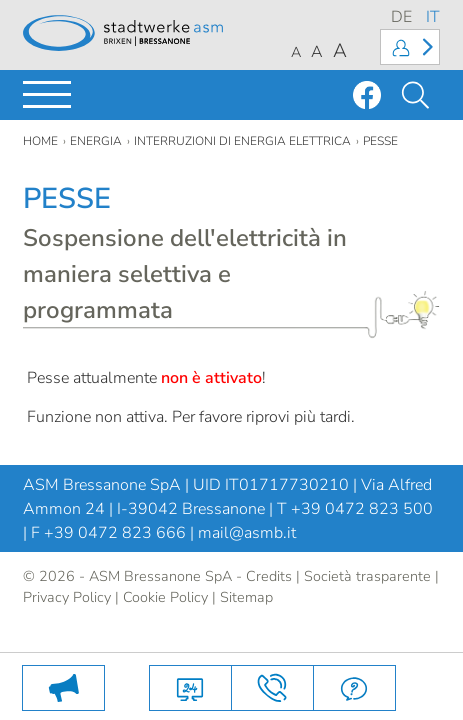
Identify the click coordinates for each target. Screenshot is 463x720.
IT (433, 17)
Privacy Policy (67, 597)
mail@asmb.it (247, 533)
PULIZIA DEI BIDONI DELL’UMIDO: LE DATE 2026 (63, 688)
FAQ (354, 688)
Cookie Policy (165, 597)
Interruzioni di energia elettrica (242, 141)
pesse (380, 141)
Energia (96, 141)
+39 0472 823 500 (362, 509)
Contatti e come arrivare (272, 688)
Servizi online (190, 688)
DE (401, 17)
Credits (269, 576)
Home (40, 141)
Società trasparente (367, 576)
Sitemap (246, 597)
